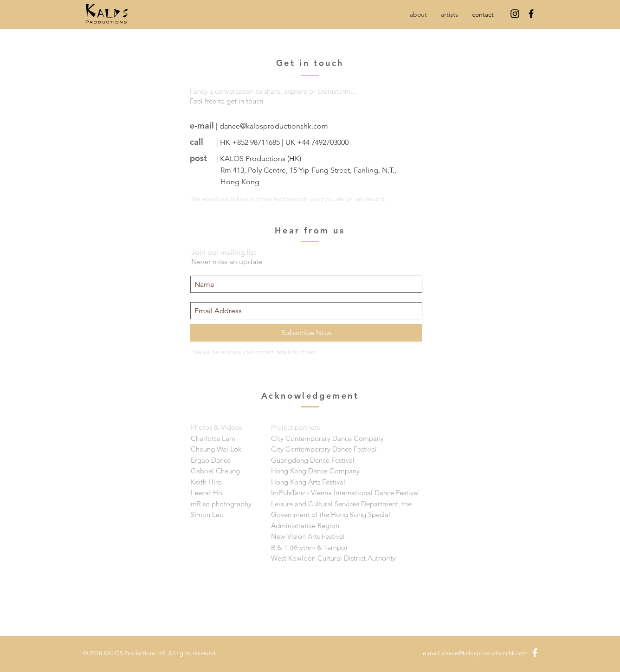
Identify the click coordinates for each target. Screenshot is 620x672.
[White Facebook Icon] (535, 653)
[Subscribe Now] (306, 333)
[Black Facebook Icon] (531, 14)
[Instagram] (515, 14)
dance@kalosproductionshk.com (274, 126)
